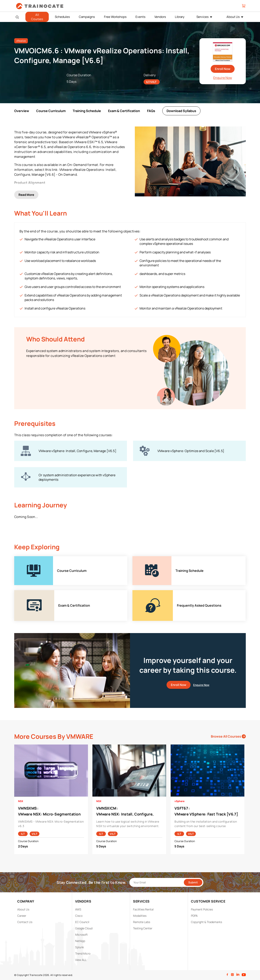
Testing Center (143, 928)
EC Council (82, 922)
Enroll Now (223, 69)
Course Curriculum (51, 111)
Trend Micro (83, 953)
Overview (22, 111)
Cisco (79, 916)
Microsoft (81, 935)
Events (140, 17)
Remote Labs (142, 922)
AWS (78, 909)
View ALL (81, 960)
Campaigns (87, 17)
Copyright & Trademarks (206, 922)
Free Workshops (115, 17)
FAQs (151, 111)
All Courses (37, 17)
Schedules (62, 17)
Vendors (160, 17)
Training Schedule (87, 111)
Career (22, 916)
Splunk (80, 947)
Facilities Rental (143, 909)
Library (180, 17)
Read (26, 195)
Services (203, 17)
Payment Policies (202, 909)
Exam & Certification (124, 111)
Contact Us (25, 922)
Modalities (140, 916)
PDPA (194, 916)
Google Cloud (84, 928)
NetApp (80, 941)
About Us (233, 17)
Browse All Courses (228, 736)
